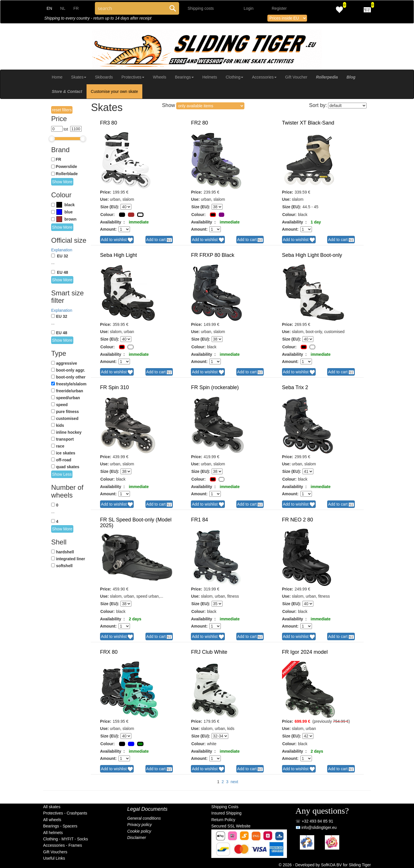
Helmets (210, 77)
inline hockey (69, 432)
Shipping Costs (225, 807)
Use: (104, 199)
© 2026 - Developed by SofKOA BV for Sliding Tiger (325, 865)
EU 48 (63, 272)
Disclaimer (137, 838)
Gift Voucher (296, 77)
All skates (52, 807)
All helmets (53, 833)
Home (57, 77)
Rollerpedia (327, 77)
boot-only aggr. (71, 370)
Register (279, 8)
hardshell (65, 552)
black (70, 205)
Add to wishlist (117, 240)
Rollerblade (67, 174)
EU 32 (63, 256)
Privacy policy (140, 825)
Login (249, 8)
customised (67, 418)
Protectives (133, 77)
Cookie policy (139, 831)
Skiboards (104, 77)
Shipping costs (201, 8)
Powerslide (66, 167)
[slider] (52, 139)
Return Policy (223, 820)
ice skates (66, 453)
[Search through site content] (131, 8)
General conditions (144, 818)
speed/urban (68, 398)
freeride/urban (70, 391)
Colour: (108, 215)
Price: (106, 192)
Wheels (160, 77)
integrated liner (71, 559)
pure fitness (67, 412)
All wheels (52, 820)
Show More (62, 182)
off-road (64, 460)
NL (63, 8)
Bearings (184, 77)
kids (60, 425)
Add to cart (159, 240)
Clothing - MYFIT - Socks (66, 839)
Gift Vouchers (55, 852)
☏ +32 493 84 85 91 (314, 821)
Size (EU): (110, 207)
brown (70, 219)
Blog (351, 77)
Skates (79, 77)
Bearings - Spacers (60, 826)
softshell (64, 566)
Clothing (234, 77)
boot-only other (71, 377)
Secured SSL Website (231, 826)
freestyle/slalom (71, 384)
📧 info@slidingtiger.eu (316, 827)
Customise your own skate (114, 91)
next (234, 782)
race (60, 446)
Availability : (112, 222)
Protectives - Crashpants (65, 813)
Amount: (108, 229)
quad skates (68, 467)
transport (65, 439)
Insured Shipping (226, 813)
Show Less (62, 474)
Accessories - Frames (63, 845)
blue (69, 212)
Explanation (62, 250)
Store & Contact (67, 91)
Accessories (264, 77)
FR (76, 8)
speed (62, 405)
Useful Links (54, 858)
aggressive (67, 363)
